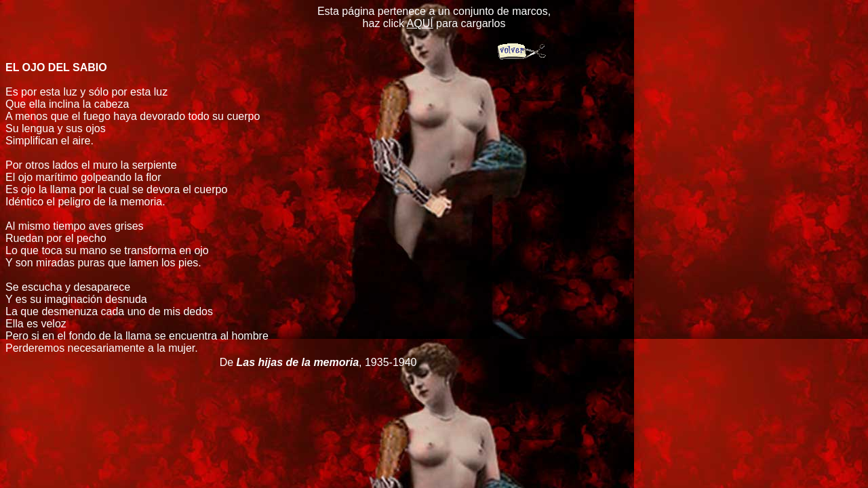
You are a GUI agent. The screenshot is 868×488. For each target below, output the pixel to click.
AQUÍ (420, 23)
